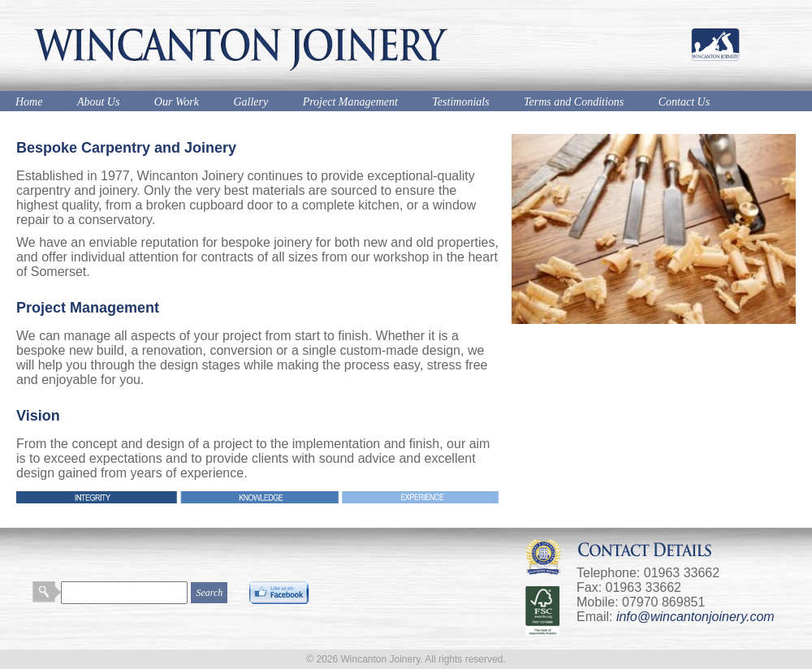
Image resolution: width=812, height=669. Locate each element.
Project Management (350, 102)
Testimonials (460, 102)
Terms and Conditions (574, 102)
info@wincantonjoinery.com (695, 617)
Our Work (177, 102)
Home (29, 102)
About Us (99, 102)
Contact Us (684, 102)
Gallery (251, 102)
